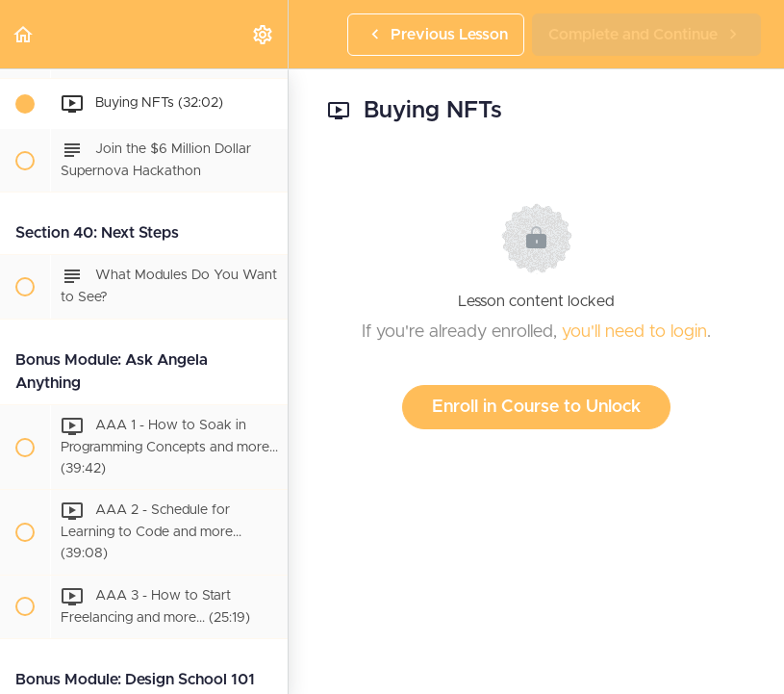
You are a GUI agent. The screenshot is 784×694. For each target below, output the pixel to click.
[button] (24, 34)
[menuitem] (264, 34)
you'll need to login (634, 332)
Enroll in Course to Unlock (536, 407)
